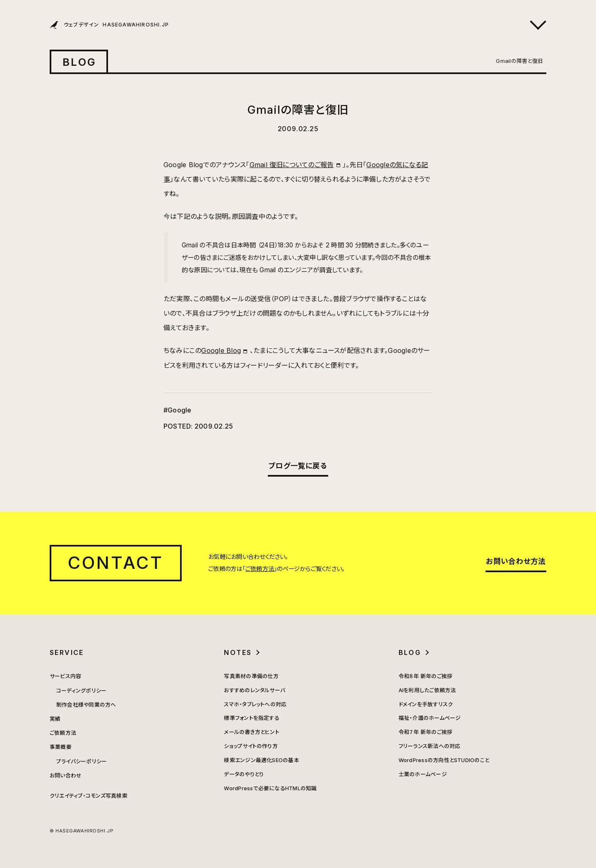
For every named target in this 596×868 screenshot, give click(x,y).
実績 (55, 719)
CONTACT (116, 563)
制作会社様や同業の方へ (86, 705)
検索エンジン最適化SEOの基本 (262, 760)
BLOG (79, 62)
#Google (178, 410)
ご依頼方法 (260, 569)
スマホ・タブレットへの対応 (255, 704)
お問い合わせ (66, 776)
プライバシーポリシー (82, 761)
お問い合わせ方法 (516, 561)
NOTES (238, 652)
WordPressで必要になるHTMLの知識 (270, 788)
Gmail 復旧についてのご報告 (292, 165)
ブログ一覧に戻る (298, 466)
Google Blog (221, 350)
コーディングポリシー (81, 691)
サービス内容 (65, 676)
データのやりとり (244, 774)
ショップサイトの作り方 (251, 746)
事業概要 (61, 747)
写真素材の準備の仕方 (251, 676)
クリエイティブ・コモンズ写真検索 (89, 796)
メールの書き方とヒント (252, 732)
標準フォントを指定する (252, 718)
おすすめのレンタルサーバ (255, 690)
